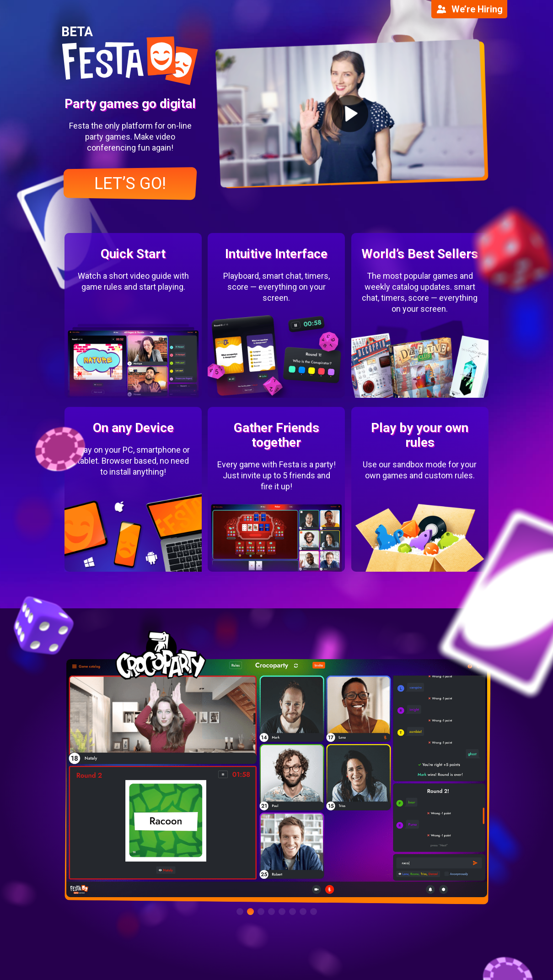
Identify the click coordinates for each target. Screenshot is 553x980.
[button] (240, 912)
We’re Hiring (469, 9)
